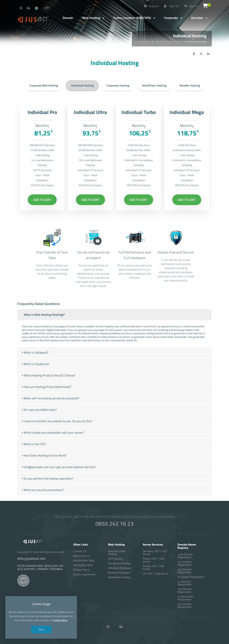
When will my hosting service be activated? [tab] (50, 408)
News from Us (82, 556)
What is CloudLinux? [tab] (35, 374)
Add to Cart (42, 210)
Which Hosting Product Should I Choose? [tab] (48, 385)
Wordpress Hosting (119, 563)
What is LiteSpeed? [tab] (35, 363)
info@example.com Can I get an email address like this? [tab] (58, 477)
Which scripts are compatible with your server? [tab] (52, 443)
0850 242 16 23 (114, 523)
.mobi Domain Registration (186, 598)
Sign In (191, 6)
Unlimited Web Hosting (117, 553)
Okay (41, 629)
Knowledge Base (83, 565)
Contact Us (80, 551)
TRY (47, 8)
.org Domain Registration (185, 571)
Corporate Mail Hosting (44, 85)
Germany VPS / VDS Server (155, 553)
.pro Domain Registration (185, 606)
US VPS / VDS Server (156, 574)
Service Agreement (84, 574)
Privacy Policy (81, 570)
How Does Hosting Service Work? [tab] (44, 466)
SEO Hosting (115, 559)
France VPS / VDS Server (154, 560)
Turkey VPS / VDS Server (154, 568)
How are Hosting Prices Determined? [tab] (46, 397)
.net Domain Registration (184, 563)
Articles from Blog (84, 561)
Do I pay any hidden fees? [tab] (39, 420)
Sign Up (171, 6)
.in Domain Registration (191, 577)
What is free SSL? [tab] (34, 454)
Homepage (144, 41)
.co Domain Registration (184, 583)
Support (151, 6)
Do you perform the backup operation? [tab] (47, 489)
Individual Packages (120, 568)
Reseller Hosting (190, 85)
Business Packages (119, 573)
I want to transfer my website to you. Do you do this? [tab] (56, 431)
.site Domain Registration (185, 591)
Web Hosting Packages (168, 41)
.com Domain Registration (185, 556)
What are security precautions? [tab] (42, 500)
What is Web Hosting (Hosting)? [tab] (43, 325)
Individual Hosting (82, 85)
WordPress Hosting (154, 85)
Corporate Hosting (118, 85)
